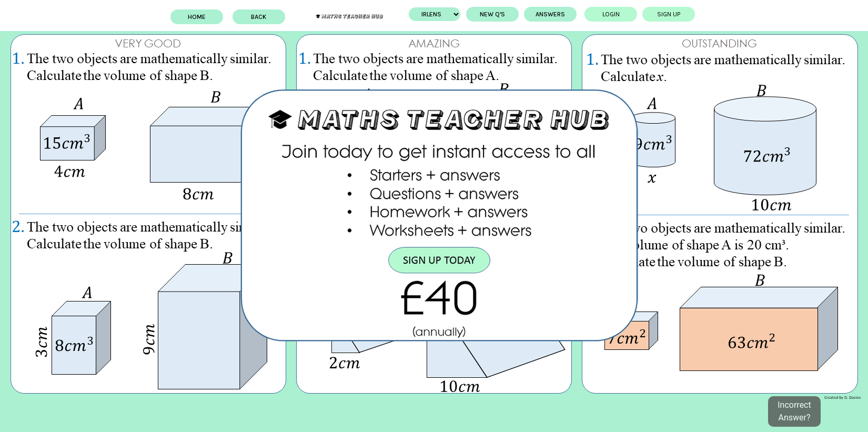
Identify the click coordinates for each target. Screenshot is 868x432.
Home (206, 17)
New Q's (483, 14)
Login (601, 14)
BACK (269, 17)
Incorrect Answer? (794, 411)
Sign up (659, 14)
